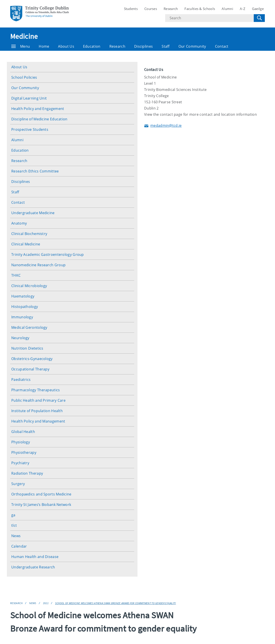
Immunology (22, 317)
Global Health (23, 432)
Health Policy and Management (38, 421)
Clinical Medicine (26, 244)
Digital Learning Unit (29, 98)
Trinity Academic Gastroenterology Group (48, 254)
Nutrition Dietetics (27, 348)
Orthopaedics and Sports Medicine (41, 494)
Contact (222, 46)
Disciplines (143, 46)
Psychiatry (20, 463)
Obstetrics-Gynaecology (32, 359)
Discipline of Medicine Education (39, 119)
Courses (151, 9)
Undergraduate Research (33, 567)
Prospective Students (30, 129)
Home (44, 46)
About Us (66, 46)
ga (13, 515)
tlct (14, 525)
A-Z (243, 9)
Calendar (19, 546)
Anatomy (19, 223)
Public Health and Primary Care (38, 400)
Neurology (20, 338)
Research (171, 9)
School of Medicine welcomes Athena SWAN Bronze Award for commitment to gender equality (116, 603)
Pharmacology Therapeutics (36, 390)
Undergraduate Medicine (33, 213)
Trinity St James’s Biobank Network (41, 505)
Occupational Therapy (30, 369)
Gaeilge (258, 9)
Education (92, 46)
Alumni (227, 9)
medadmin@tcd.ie (163, 126)
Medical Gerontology (29, 327)
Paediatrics (21, 380)
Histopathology (25, 307)
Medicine (24, 36)
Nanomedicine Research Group (38, 265)
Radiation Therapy (27, 473)
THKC (16, 275)
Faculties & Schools (200, 9)
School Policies (24, 77)
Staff (166, 46)
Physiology (21, 442)
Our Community (192, 46)
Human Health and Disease (35, 557)
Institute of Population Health (37, 411)
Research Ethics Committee (35, 171)
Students (131, 9)
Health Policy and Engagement (38, 109)
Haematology (23, 296)
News (16, 536)
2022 (46, 603)
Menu (21, 46)
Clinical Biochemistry (29, 234)
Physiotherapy (24, 452)
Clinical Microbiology (29, 286)
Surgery (18, 484)
